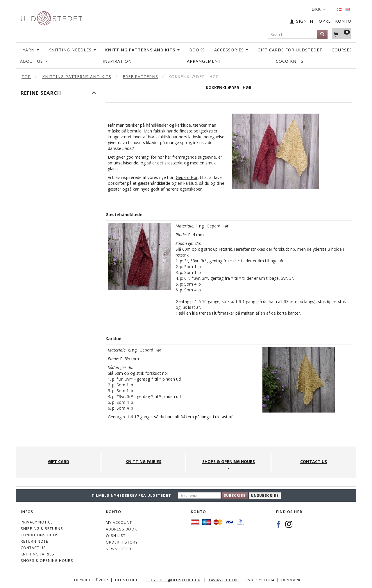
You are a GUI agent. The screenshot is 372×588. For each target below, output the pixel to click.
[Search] (322, 34)
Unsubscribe (265, 495)
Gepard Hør (187, 177)
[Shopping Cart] (342, 33)
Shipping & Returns (42, 529)
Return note (34, 541)
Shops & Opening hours (47, 561)
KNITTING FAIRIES (37, 554)
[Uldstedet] (51, 17)
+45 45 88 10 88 (223, 580)
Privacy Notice (37, 522)
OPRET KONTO (335, 21)
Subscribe (235, 495)
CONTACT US (33, 548)
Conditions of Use (41, 535)
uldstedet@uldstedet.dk (172, 580)
